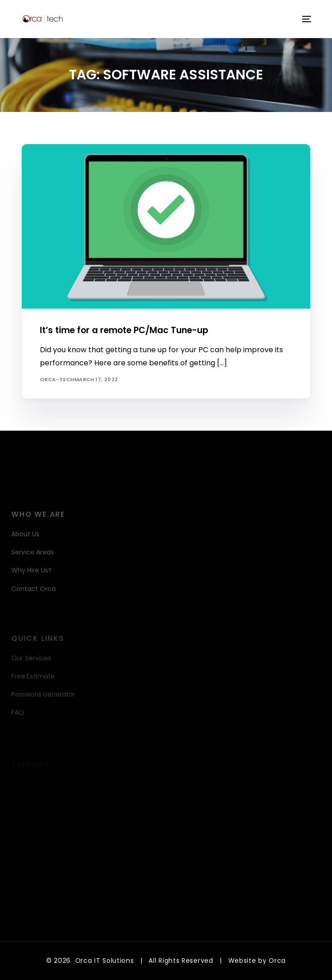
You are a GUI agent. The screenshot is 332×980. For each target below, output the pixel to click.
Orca (277, 961)
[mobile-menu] (306, 19)
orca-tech (57, 379)
